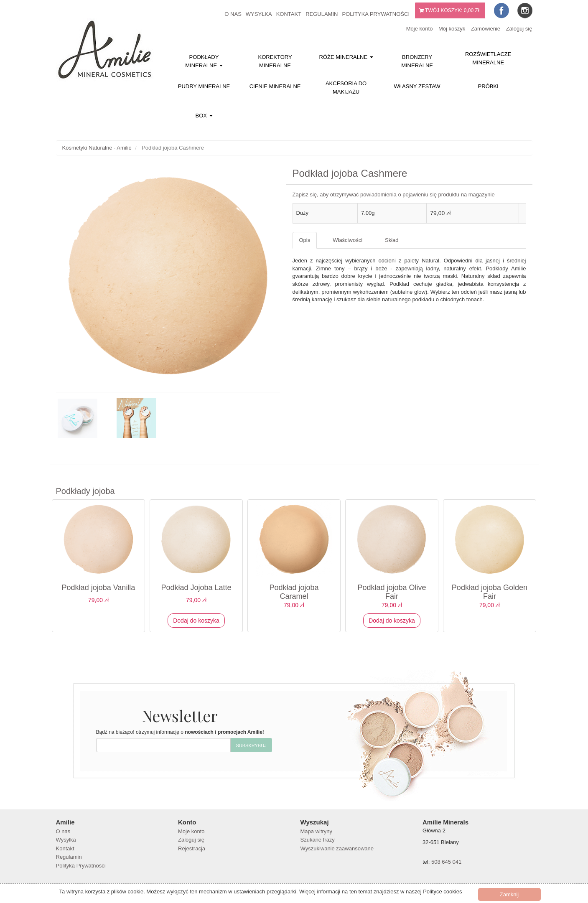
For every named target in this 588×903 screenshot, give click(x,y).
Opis (305, 240)
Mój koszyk (452, 29)
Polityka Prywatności (376, 14)
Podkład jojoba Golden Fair (490, 592)
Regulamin (322, 14)
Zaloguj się (519, 29)
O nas (233, 14)
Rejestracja (192, 848)
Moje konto (420, 29)
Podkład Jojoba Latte (196, 588)
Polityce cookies (442, 892)
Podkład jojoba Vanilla (99, 588)
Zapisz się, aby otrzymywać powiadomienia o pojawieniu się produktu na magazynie (394, 195)
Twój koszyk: (450, 10)
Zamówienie (486, 29)
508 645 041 (446, 862)
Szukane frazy (318, 840)
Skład (392, 240)
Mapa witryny (317, 831)
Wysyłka (259, 14)
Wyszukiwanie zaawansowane (337, 848)
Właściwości (347, 240)
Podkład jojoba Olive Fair (392, 592)
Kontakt (289, 14)
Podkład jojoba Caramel (294, 592)
